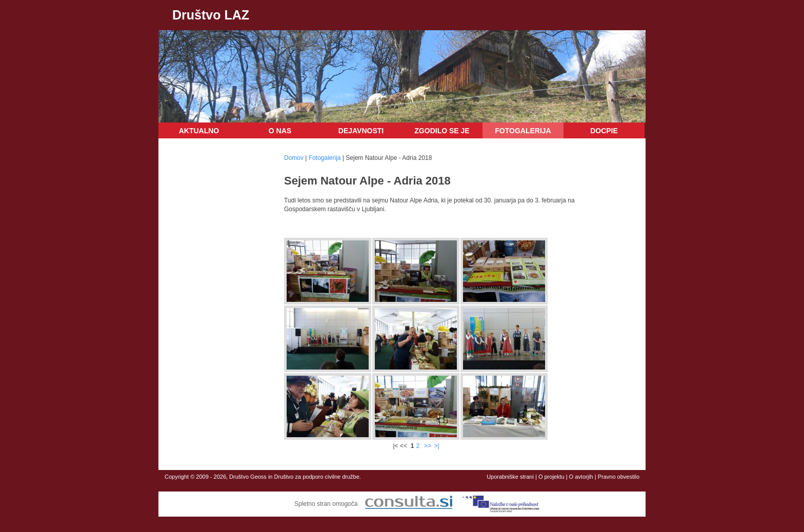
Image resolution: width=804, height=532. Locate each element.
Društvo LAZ (211, 15)
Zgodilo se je (442, 131)
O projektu (551, 477)
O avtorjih (581, 477)
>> (428, 446)
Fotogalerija (523, 131)
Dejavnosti (361, 131)
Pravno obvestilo (619, 477)
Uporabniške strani (510, 477)
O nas (280, 131)
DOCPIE (604, 131)
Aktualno (199, 131)
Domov (294, 158)
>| (436, 446)
